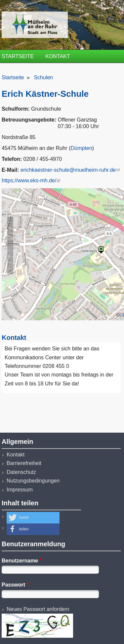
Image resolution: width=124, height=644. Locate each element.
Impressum (20, 490)
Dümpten (82, 148)
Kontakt (58, 56)
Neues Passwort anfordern (38, 609)
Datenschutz (21, 472)
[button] (33, 518)
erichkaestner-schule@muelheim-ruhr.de (70, 170)
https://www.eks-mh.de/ (31, 180)
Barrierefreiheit (24, 463)
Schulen (43, 77)
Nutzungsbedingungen (33, 481)
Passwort (15, 585)
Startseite (18, 56)
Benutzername (22, 561)
